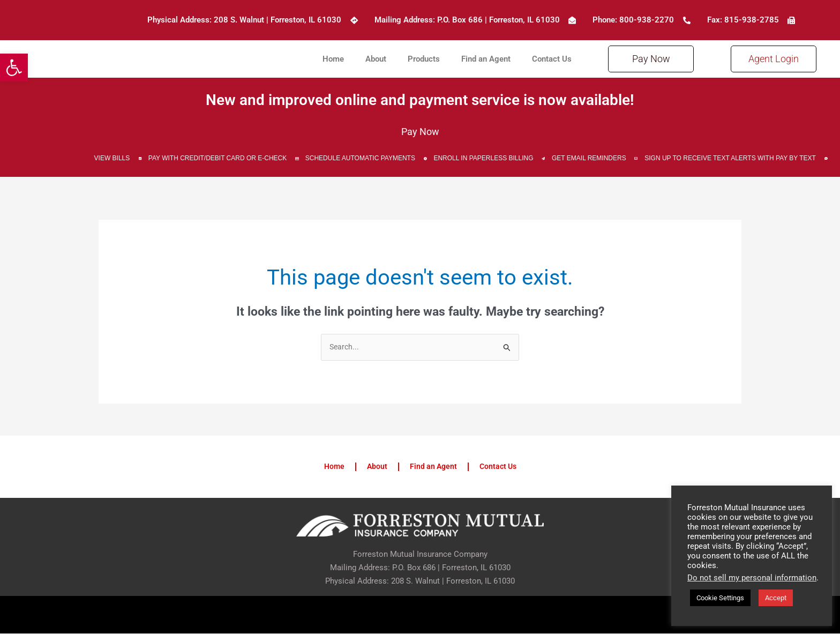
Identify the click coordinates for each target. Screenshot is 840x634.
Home (333, 59)
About (376, 59)
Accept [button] (776, 598)
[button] (14, 68)
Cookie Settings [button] (720, 598)
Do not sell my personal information (752, 578)
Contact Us (552, 59)
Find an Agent (486, 59)
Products (424, 59)
